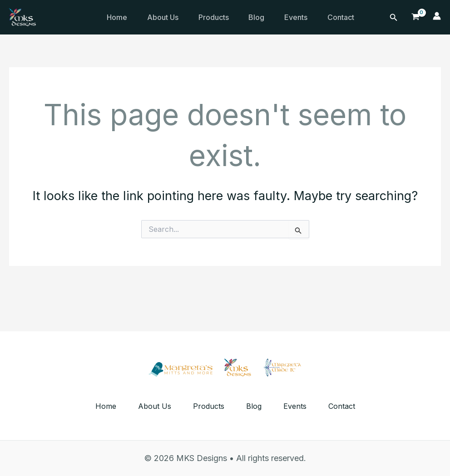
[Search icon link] (394, 17)
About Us (166, 17)
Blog (263, 17)
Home (118, 17)
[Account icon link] (437, 17)
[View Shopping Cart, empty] (415, 17)
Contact (351, 17)
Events (304, 17)
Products (218, 17)
